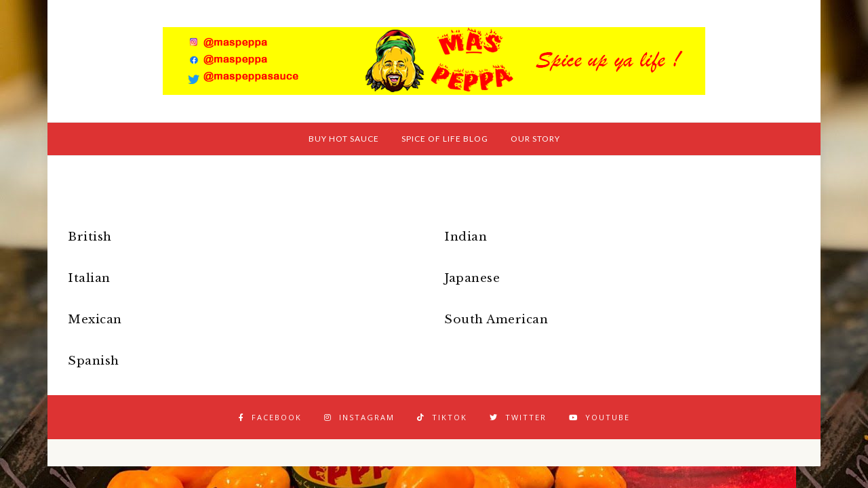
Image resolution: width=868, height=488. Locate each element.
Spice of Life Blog (445, 139)
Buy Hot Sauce (344, 139)
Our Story (535, 139)
